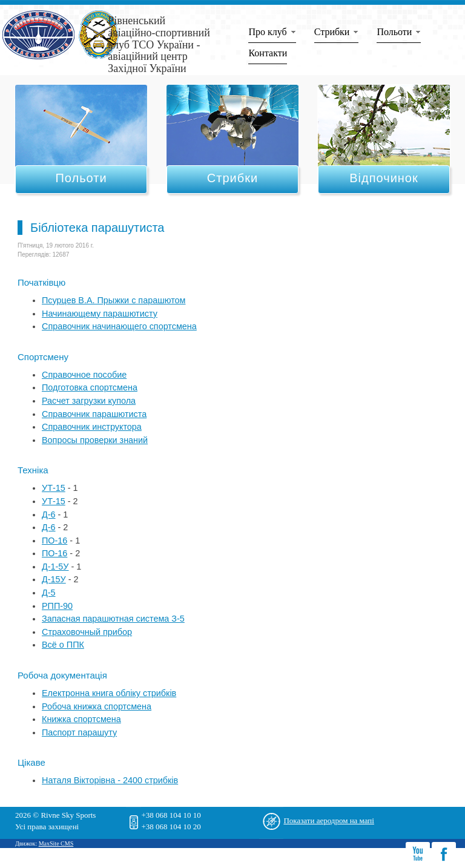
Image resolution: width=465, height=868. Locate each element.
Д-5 (49, 593)
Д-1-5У (55, 567)
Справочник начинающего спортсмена (119, 326)
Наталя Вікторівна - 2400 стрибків (110, 780)
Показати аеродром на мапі (329, 820)
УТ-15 (54, 488)
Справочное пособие (84, 375)
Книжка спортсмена (81, 719)
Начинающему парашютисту (100, 314)
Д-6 (49, 515)
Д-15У (54, 579)
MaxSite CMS (56, 843)
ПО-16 (54, 541)
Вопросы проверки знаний (95, 440)
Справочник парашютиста (94, 414)
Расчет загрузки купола (89, 401)
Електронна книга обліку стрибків (109, 693)
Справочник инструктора (92, 427)
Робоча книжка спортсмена (97, 706)
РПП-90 (57, 606)
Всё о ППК (63, 645)
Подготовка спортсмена (90, 387)
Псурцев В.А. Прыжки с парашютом (114, 300)
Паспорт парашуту (79, 732)
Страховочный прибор (87, 632)
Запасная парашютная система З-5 (113, 619)
